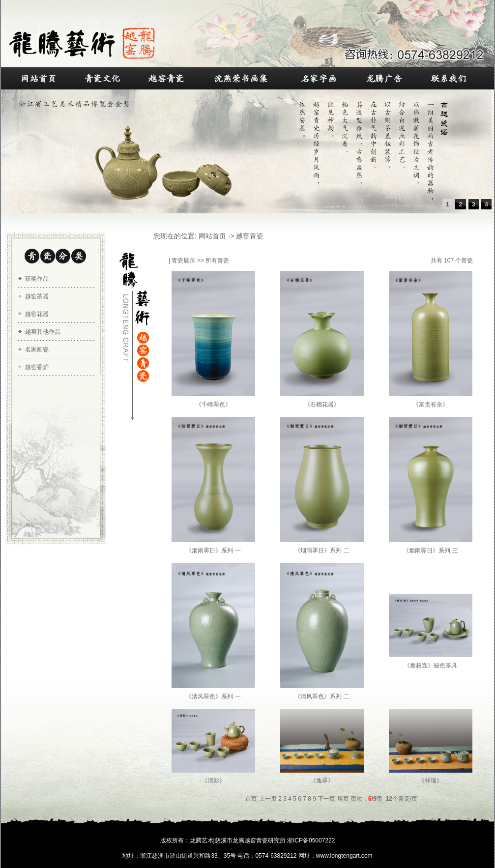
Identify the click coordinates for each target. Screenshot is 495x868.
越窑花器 (37, 314)
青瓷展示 (183, 260)
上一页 (268, 799)
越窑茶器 (37, 296)
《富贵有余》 (431, 405)
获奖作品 (37, 279)
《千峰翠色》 (213, 405)
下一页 (326, 799)
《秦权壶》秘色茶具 (431, 665)
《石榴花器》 (322, 405)
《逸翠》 (322, 781)
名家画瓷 (37, 349)
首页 (251, 799)
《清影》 (213, 781)
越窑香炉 (37, 367)
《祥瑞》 (431, 781)
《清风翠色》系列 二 (322, 696)
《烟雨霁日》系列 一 (213, 550)
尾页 (343, 799)
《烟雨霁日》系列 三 (430, 550)
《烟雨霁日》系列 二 (322, 550)
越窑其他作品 (43, 332)
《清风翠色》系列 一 (213, 696)
